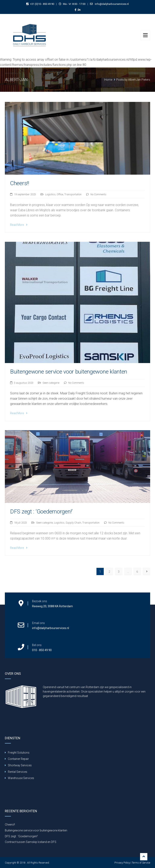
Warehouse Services (21, 778)
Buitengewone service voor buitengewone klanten (69, 372)
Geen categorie (51, 383)
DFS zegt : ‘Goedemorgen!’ (41, 512)
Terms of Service (141, 863)
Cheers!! (20, 183)
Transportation (73, 194)
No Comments (98, 194)
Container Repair (18, 759)
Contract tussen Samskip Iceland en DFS (31, 842)
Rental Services (18, 772)
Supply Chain (73, 523)
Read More (19, 225)
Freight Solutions (19, 753)
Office (60, 194)
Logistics (50, 194)
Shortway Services (20, 765)
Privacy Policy (122, 863)
